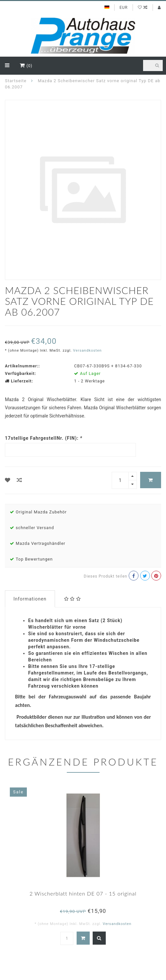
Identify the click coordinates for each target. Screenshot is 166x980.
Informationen (30, 599)
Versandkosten (87, 351)
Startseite (16, 81)
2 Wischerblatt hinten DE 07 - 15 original (83, 893)
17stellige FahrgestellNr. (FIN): (44, 438)
